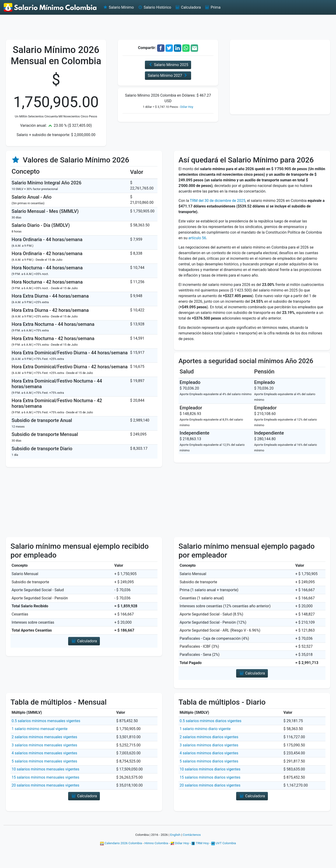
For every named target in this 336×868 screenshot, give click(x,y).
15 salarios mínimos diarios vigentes (210, 777)
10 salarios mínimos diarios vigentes (210, 769)
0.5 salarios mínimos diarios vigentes (211, 721)
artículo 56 (197, 238)
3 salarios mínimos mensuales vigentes (44, 745)
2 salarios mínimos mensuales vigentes (44, 737)
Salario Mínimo (118, 7)
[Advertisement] (168, 27)
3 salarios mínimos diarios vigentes (209, 745)
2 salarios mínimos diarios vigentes (209, 737)
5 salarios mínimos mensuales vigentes (44, 761)
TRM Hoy (200, 843)
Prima (213, 7)
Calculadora (188, 7)
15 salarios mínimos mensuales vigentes (45, 777)
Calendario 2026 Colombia (121, 843)
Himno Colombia (156, 843)
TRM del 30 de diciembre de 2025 (218, 201)
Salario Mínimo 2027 (168, 76)
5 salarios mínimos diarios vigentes (209, 761)
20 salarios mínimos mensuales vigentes (45, 785)
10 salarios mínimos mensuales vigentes (45, 769)
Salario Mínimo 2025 (168, 65)
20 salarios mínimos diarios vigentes (210, 785)
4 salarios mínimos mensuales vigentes (44, 753)
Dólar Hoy (187, 107)
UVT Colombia (224, 843)
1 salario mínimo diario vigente (205, 729)
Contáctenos (192, 835)
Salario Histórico (154, 7)
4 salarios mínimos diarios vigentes (209, 753)
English (175, 835)
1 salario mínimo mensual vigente (40, 729)
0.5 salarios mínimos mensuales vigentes (46, 721)
